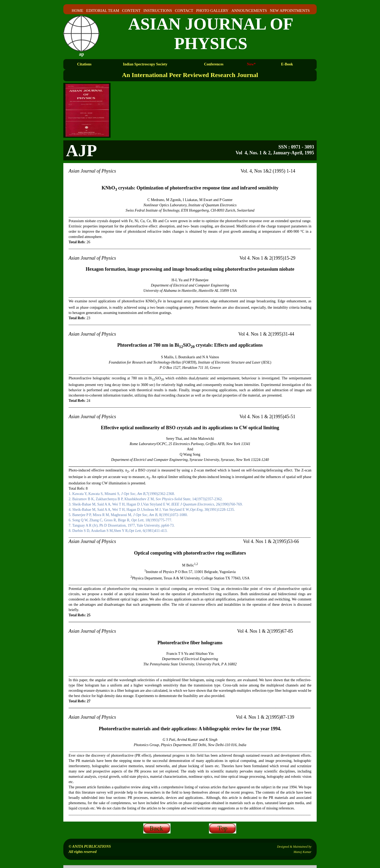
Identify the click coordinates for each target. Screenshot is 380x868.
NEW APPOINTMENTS (290, 11)
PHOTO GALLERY (212, 11)
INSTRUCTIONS (158, 11)
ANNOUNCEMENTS (249, 11)
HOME (77, 11)
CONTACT (184, 11)
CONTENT (131, 11)
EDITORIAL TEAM (103, 11)
